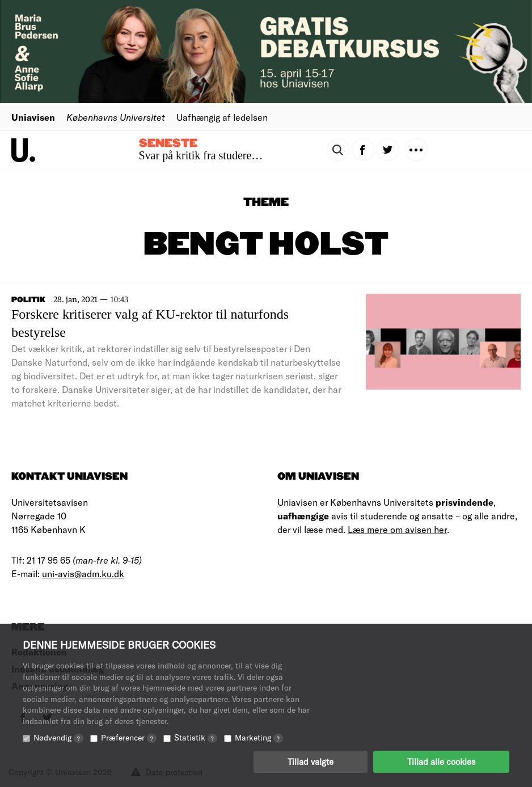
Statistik (196, 737)
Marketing (259, 737)
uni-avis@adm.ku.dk (83, 574)
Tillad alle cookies (441, 761)
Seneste (168, 143)
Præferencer (129, 737)
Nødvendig (58, 737)
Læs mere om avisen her (397, 529)
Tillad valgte (311, 761)
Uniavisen (33, 117)
